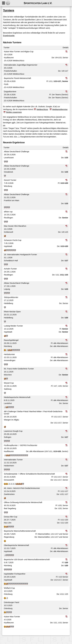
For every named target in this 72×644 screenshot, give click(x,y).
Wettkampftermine (15, 115)
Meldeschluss (44, 112)
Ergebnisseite (18, 38)
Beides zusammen (35, 115)
